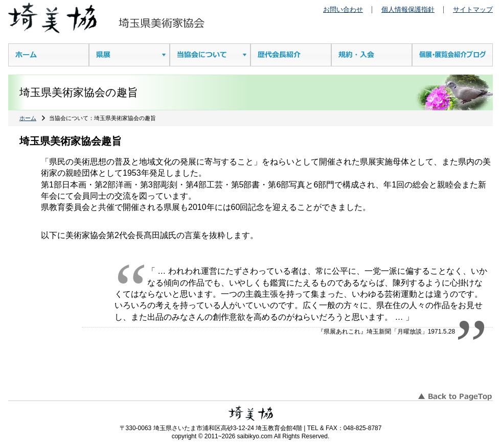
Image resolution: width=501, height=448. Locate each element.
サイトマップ (473, 9)
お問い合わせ (343, 9)
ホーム (28, 118)
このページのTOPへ (454, 393)
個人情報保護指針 (408, 9)
